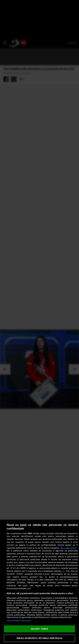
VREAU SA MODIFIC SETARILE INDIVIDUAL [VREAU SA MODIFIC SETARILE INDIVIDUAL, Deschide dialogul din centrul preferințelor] (39, 638)
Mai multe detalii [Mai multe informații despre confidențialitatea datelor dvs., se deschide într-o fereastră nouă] (68, 548)
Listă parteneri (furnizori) (19, 621)
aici (63, 571)
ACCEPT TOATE (40, 629)
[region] (39, 582)
